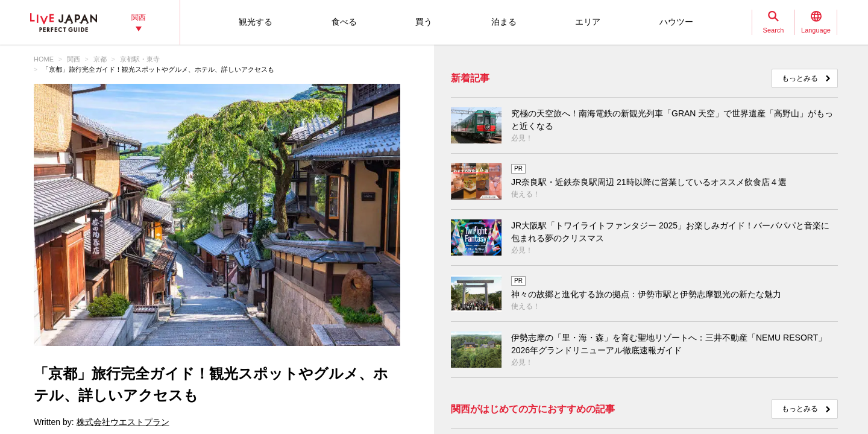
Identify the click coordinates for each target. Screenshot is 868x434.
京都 (100, 59)
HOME (44, 59)
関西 (74, 59)
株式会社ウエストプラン (123, 422)
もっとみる (800, 78)
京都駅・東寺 (140, 59)
